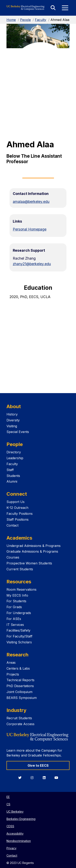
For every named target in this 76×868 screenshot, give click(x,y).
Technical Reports (20, 680)
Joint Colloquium (19, 692)
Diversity (13, 420)
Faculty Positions (20, 514)
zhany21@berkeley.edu (32, 264)
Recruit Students (19, 718)
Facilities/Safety (18, 630)
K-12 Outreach (17, 508)
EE (8, 797)
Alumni (12, 481)
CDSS (10, 826)
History (12, 414)
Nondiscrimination (19, 841)
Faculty (41, 20)
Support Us (16, 502)
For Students (16, 601)
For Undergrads (19, 613)
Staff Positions (18, 519)
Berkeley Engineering (21, 819)
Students (13, 476)
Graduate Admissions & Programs (32, 551)
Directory (14, 452)
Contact (12, 525)
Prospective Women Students (29, 563)
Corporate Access (20, 724)
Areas (11, 662)
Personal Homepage (30, 229)
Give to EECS (38, 765)
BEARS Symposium (22, 698)
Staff (10, 470)
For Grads (14, 607)
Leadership (15, 458)
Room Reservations (21, 589)
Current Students (20, 569)
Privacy (11, 848)
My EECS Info (17, 595)
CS (8, 804)
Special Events (18, 432)
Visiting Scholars (19, 642)
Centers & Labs (18, 668)
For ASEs (14, 619)
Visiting (12, 426)
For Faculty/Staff (19, 636)
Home (11, 20)
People (25, 20)
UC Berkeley (15, 812)
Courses (13, 557)
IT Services (15, 625)
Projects (13, 674)
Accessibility (15, 834)
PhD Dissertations (20, 686)
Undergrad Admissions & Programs (34, 546)
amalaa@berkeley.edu (31, 202)
